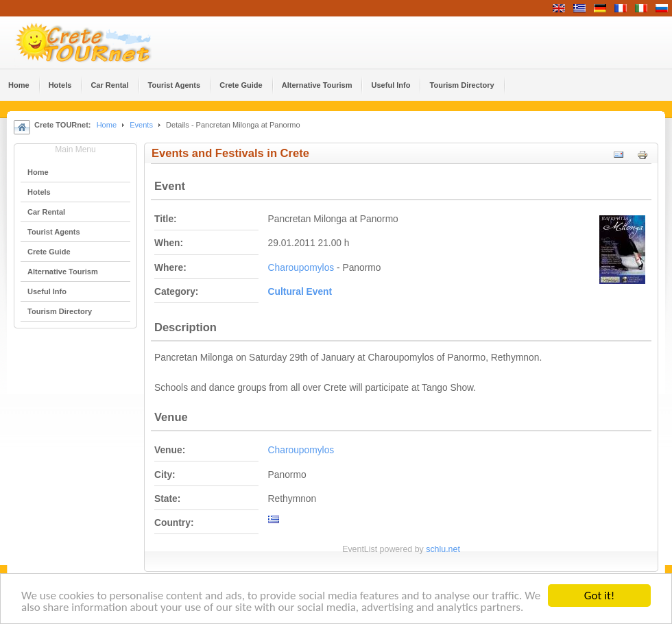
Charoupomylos (301, 268)
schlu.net (443, 549)
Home (107, 125)
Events (141, 125)
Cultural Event (300, 292)
